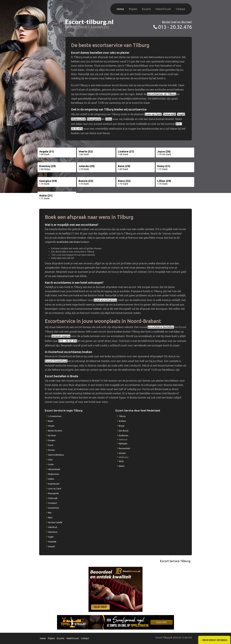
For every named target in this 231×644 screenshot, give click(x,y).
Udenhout (53, 527)
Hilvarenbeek (54, 469)
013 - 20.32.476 (175, 27)
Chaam (51, 426)
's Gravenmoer (55, 416)
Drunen (51, 450)
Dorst (51, 445)
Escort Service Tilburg (175, 561)
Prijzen (133, 9)
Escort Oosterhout (56, 361)
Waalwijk (52, 542)
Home (120, 9)
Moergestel (94, 119)
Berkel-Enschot (55, 431)
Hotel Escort (163, 9)
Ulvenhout (53, 532)
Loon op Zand (153, 114)
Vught (181, 114)
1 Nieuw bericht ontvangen (214, 640)
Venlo (121, 461)
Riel (50, 513)
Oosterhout (53, 508)
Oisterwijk (169, 114)
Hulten (51, 479)
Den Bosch (124, 431)
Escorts (147, 9)
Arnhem (122, 421)
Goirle (51, 464)
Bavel (51, 421)
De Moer (52, 435)
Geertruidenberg (56, 455)
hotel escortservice (105, 300)
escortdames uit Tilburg (162, 94)
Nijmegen (123, 443)
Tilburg (122, 416)
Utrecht (122, 453)
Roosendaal (124, 448)
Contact (181, 9)
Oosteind (52, 503)
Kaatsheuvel (54, 484)
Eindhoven (124, 435)
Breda (122, 426)
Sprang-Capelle (55, 522)
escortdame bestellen (161, 327)
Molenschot (78, 119)
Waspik (51, 546)
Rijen (50, 517)
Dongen (52, 440)
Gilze (109, 119)
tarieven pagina (61, 336)
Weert (122, 466)
